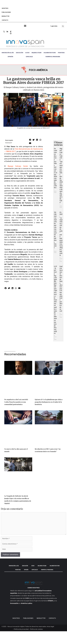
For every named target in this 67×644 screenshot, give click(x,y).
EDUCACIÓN (20, 53)
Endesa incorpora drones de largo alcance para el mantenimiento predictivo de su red (61, 289)
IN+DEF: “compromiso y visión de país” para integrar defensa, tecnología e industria (61, 234)
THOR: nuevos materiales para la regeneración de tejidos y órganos (55, 230)
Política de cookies (36, 629)
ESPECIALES (29, 57)
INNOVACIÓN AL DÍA (8, 53)
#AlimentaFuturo (50, 53)
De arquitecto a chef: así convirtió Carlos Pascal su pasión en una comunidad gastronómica (16, 402)
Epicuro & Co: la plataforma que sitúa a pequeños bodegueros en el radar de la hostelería (49, 402)
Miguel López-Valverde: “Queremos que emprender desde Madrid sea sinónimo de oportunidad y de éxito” (61, 175)
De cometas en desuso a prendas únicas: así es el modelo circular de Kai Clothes (55, 168)
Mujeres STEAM (36, 53)
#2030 (27, 53)
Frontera (61, 53)
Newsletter (6, 16)
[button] (63, 26)
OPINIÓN (10, 57)
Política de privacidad (21, 629)
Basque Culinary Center (18, 166)
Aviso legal (50, 626)
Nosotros (5, 8)
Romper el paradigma (53, 57)
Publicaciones (6, 12)
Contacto (5, 20)
